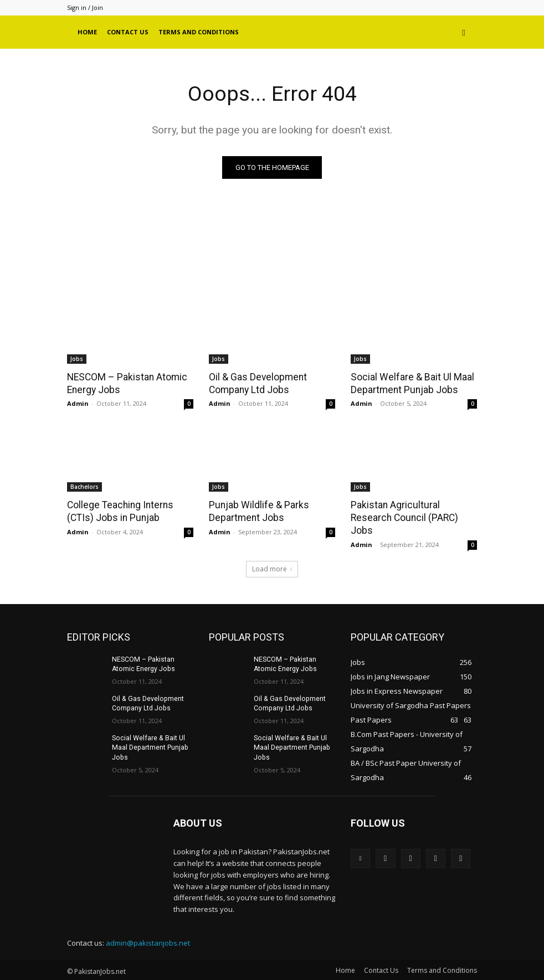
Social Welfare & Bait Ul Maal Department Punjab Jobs (410, 383)
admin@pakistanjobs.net (148, 942)
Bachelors (84, 487)
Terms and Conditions (199, 32)
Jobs (77, 359)
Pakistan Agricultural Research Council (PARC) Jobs (402, 517)
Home (87, 32)
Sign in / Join (85, 7)
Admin (78, 403)
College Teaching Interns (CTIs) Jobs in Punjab (119, 511)
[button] (464, 32)
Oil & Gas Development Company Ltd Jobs (256, 383)
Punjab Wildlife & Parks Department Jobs (257, 511)
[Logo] (70, 32)
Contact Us (128, 32)
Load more (272, 567)
